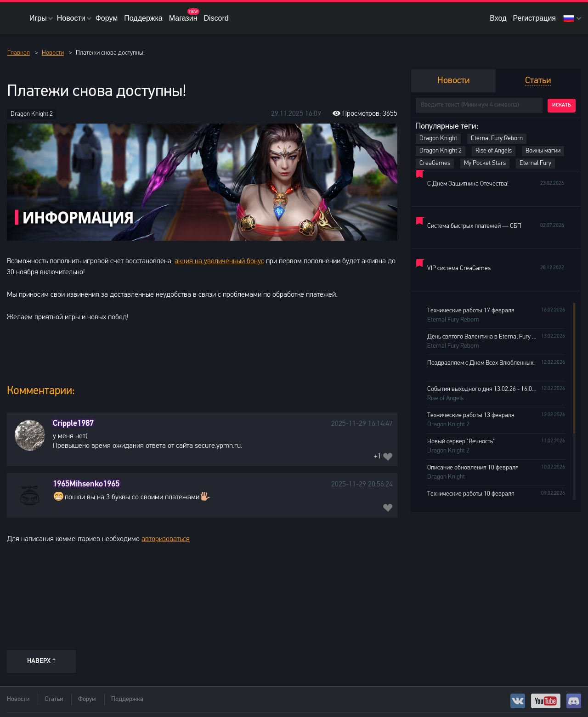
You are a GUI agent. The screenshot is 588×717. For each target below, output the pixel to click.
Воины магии (543, 151)
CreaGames (435, 163)
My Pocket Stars (485, 163)
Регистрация (534, 18)
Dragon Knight (438, 138)
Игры (38, 18)
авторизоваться (166, 539)
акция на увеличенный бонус (219, 261)
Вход (498, 18)
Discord (216, 18)
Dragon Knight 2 (32, 114)
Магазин (183, 18)
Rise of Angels (494, 151)
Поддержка (143, 18)
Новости (71, 18)
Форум (107, 18)
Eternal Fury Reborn (497, 138)
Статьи (54, 699)
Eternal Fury (535, 163)
